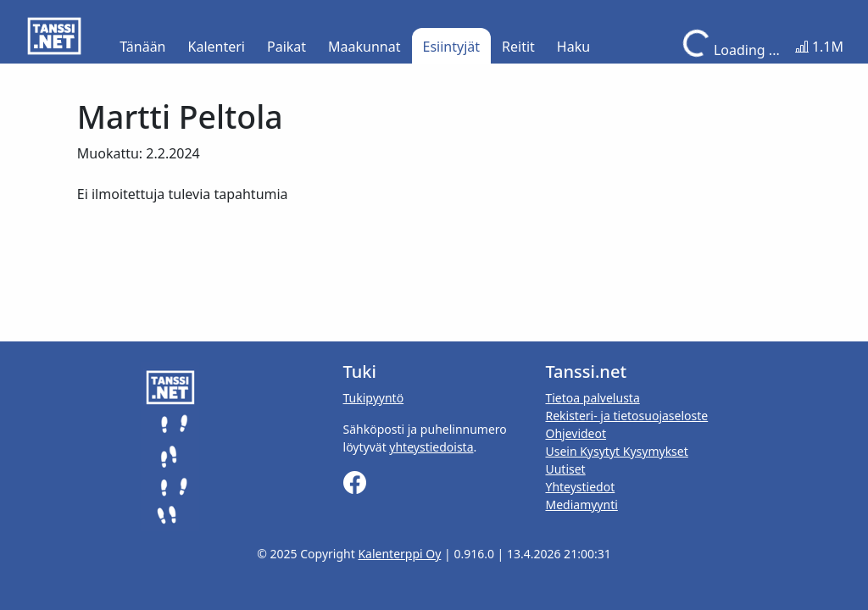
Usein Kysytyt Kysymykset (616, 451)
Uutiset (565, 469)
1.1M (819, 47)
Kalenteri (217, 47)
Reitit (518, 47)
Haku (573, 47)
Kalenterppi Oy (399, 554)
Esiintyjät (452, 47)
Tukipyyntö (374, 398)
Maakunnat (364, 47)
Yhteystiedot (580, 487)
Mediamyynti (581, 505)
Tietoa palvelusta (592, 398)
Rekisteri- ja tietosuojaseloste (626, 416)
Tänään (142, 47)
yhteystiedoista (431, 447)
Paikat (287, 47)
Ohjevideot (576, 433)
